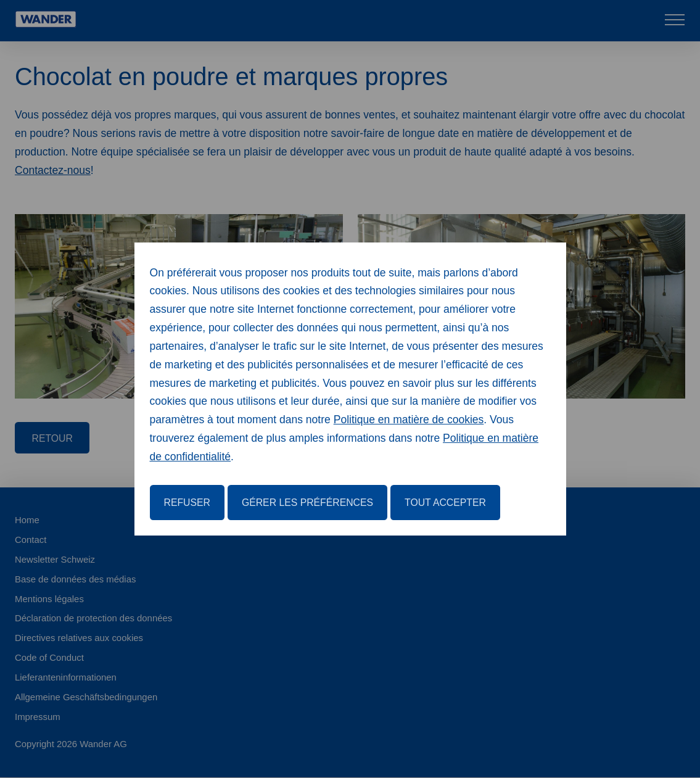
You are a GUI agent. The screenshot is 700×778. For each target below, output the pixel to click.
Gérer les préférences (307, 503)
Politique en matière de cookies (409, 420)
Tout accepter (445, 503)
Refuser (187, 503)
